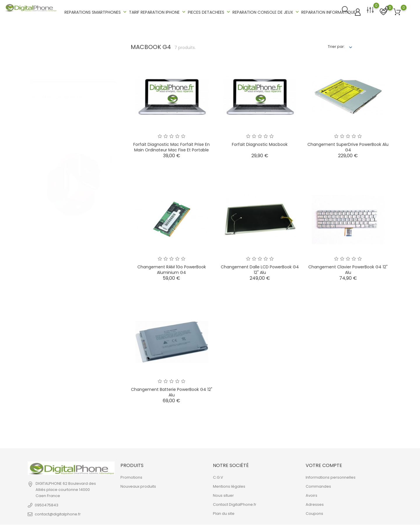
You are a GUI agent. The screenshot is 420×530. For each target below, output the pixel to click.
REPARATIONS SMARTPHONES (96, 12)
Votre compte (324, 464)
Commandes (318, 486)
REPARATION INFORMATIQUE (328, 12)
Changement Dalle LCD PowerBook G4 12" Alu (260, 269)
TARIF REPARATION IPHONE (158, 12)
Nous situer (223, 495)
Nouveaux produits (138, 486)
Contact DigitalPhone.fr (235, 504)
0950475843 (47, 504)
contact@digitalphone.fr (58, 513)
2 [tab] (111, 167)
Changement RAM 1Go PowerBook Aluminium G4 (172, 269)
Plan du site (224, 513)
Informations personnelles (331, 476)
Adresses (315, 504)
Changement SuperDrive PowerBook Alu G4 (348, 146)
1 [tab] (111, 153)
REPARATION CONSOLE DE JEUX (266, 12)
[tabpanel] (73, 161)
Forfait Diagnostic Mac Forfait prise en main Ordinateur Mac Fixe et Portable (171, 146)
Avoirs (311, 495)
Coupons (314, 513)
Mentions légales (229, 486)
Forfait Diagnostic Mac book (260, 143)
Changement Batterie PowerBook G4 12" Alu (172, 391)
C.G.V (218, 476)
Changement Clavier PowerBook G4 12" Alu (348, 269)
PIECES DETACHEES (210, 12)
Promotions (131, 476)
